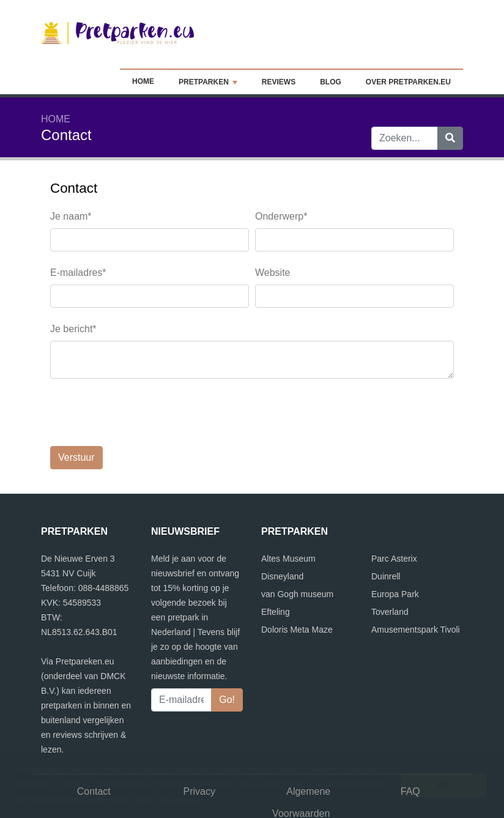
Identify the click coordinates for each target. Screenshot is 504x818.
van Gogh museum (297, 546)
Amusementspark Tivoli (416, 582)
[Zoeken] (450, 138)
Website (273, 273)
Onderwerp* (281, 216)
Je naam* (71, 216)
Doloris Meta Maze (297, 582)
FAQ (410, 744)
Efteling (276, 564)
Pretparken (212, 82)
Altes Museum (288, 511)
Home (152, 81)
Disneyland (282, 529)
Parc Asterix (394, 511)
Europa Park (395, 546)
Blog (331, 82)
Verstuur (76, 410)
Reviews (279, 82)
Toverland (390, 564)
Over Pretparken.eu (408, 82)
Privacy (199, 744)
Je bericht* (73, 329)
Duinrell (386, 529)
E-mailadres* (78, 273)
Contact (94, 744)
